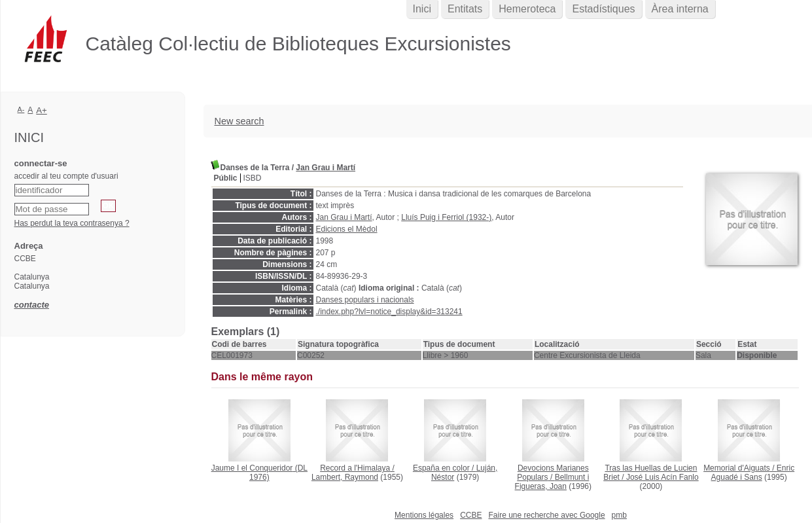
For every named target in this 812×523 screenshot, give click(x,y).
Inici (422, 9)
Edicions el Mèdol (347, 229)
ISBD (253, 178)
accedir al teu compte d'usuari (66, 176)
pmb (619, 515)
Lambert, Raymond (345, 477)
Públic (226, 178)
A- (21, 109)
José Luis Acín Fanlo (662, 477)
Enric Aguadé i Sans (753, 473)
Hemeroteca (527, 9)
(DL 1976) (259, 473)
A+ (42, 110)
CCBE (471, 515)
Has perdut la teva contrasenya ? (72, 223)
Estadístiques (603, 9)
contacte (32, 305)
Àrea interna (680, 9)
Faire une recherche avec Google (546, 515)
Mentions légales (424, 515)
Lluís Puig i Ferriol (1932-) (446, 217)
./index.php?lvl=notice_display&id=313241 (389, 312)
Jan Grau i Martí (326, 168)
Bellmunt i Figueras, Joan (552, 482)
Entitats (465, 9)
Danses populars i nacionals (365, 300)
